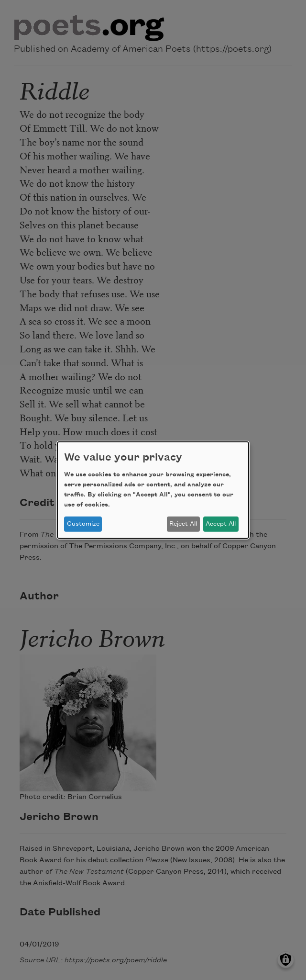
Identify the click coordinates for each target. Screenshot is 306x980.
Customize (83, 524)
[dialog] (153, 490)
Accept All (221, 524)
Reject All (183, 524)
